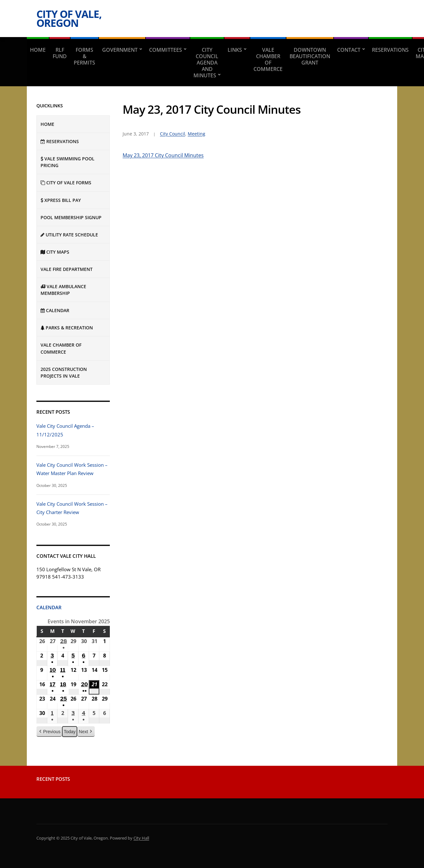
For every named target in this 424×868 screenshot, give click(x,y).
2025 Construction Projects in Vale (64, 373)
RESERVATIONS (390, 50)
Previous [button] (49, 731)
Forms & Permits (84, 56)
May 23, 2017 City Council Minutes (163, 155)
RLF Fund (60, 53)
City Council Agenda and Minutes (206, 63)
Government (120, 50)
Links (235, 50)
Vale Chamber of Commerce (268, 59)
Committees (166, 50)
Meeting (197, 134)
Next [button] (86, 731)
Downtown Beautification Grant (310, 56)
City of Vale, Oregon (69, 18)
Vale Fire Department (67, 269)
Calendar (49, 607)
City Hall (141, 838)
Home (38, 50)
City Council (173, 134)
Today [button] (69, 731)
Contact (349, 50)
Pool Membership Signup (71, 217)
